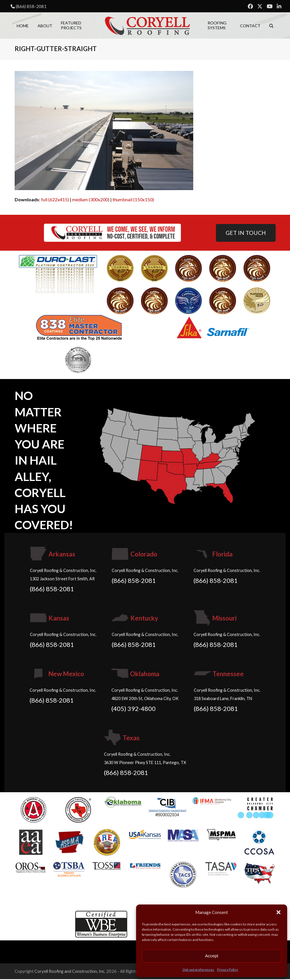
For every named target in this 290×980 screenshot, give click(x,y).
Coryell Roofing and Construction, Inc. (70, 972)
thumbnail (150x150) (133, 200)
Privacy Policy (228, 970)
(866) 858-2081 (31, 6)
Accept (212, 956)
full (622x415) (55, 200)
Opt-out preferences (198, 970)
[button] (279, 912)
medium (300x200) (91, 200)
